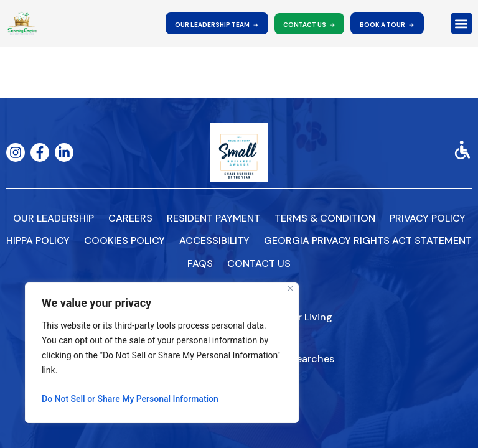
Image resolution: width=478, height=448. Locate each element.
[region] (162, 353)
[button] (462, 23)
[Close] (290, 288)
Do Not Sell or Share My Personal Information (130, 399)
